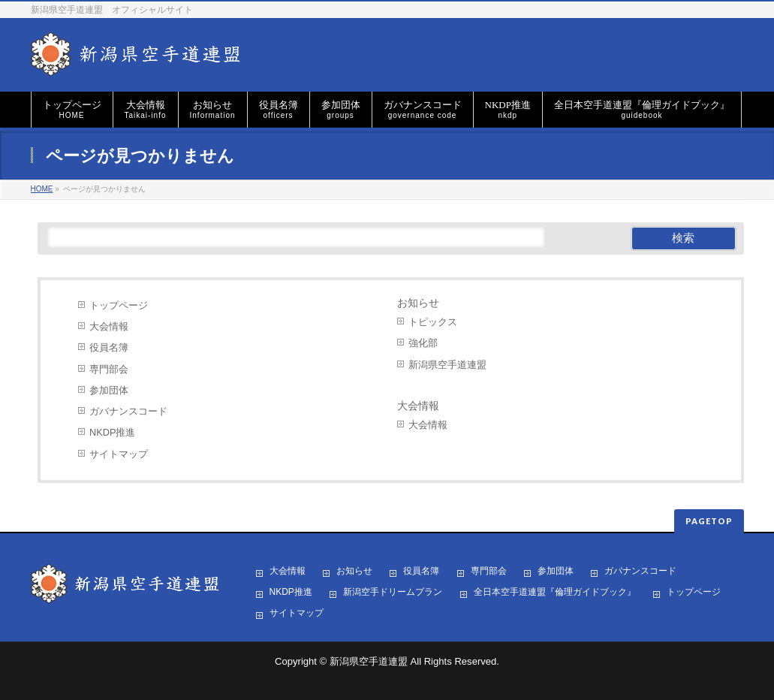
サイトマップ (119, 454)
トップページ (119, 305)
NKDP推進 (112, 432)
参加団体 (109, 390)
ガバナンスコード (128, 411)
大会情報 (109, 326)
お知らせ (418, 303)
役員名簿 (109, 347)
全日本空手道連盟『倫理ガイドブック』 (555, 592)
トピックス (433, 322)
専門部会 (109, 369)
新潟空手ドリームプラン (393, 592)
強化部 (423, 343)
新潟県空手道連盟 (447, 365)
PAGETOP (709, 521)
